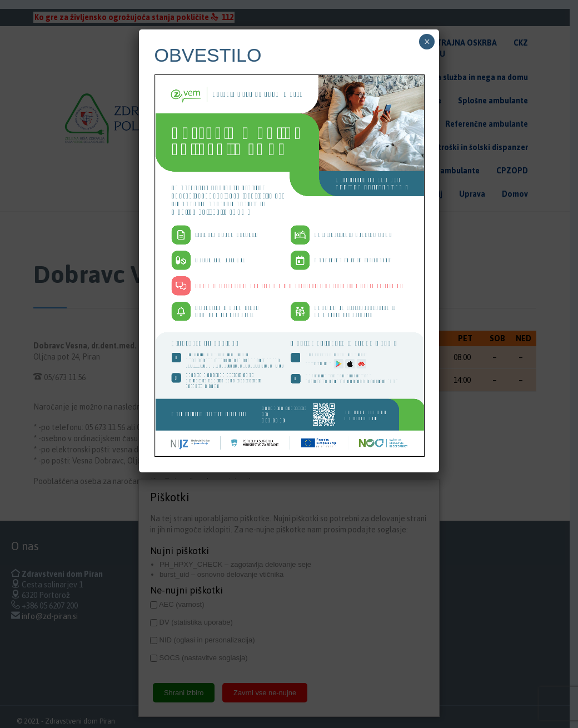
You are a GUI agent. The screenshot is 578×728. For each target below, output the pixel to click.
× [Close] (427, 116)
